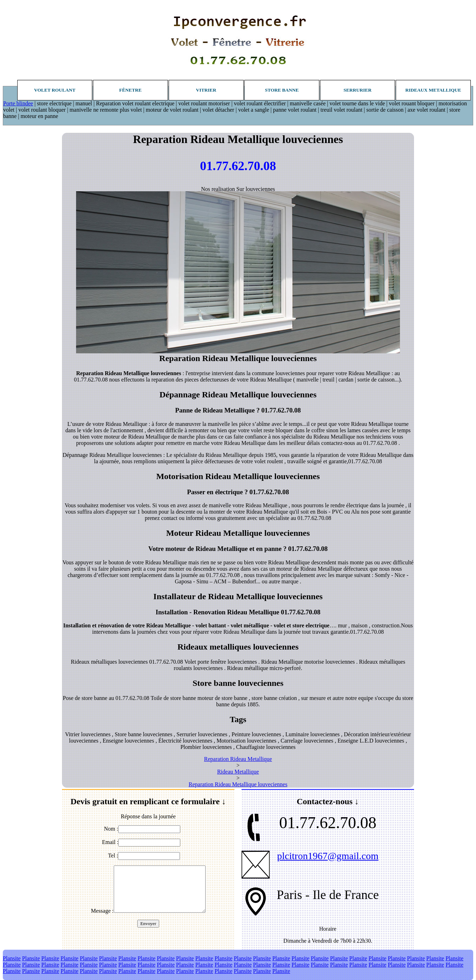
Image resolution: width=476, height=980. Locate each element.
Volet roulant (55, 90)
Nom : (111, 829)
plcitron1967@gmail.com (328, 856)
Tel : (113, 855)
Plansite (12, 958)
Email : (110, 842)
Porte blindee (18, 103)
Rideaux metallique (433, 90)
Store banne (282, 90)
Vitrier (206, 90)
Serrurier (358, 90)
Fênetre (131, 90)
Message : (102, 911)
